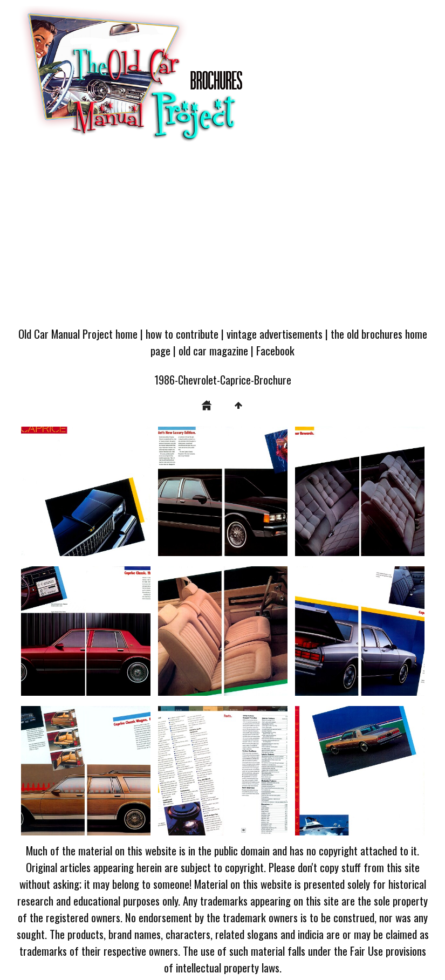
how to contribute (182, 334)
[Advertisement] (222, 238)
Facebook (275, 350)
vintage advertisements (275, 334)
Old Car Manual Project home (78, 334)
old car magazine (213, 350)
